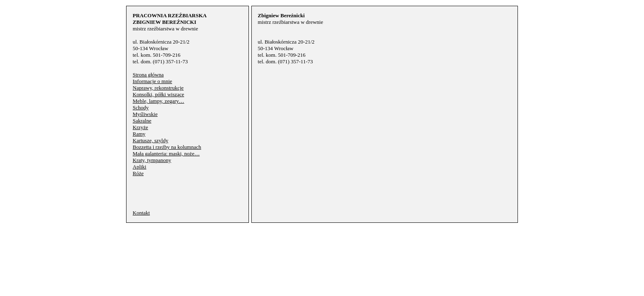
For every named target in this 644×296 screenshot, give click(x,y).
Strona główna (148, 75)
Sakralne (142, 121)
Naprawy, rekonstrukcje (158, 88)
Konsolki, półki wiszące (158, 94)
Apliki (139, 167)
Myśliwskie (145, 114)
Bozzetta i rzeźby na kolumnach (167, 147)
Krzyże (140, 127)
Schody (141, 108)
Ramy (139, 134)
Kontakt (141, 213)
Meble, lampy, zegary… (159, 101)
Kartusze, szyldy (151, 140)
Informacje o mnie (152, 81)
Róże (138, 173)
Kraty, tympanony (152, 160)
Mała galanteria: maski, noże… (166, 154)
